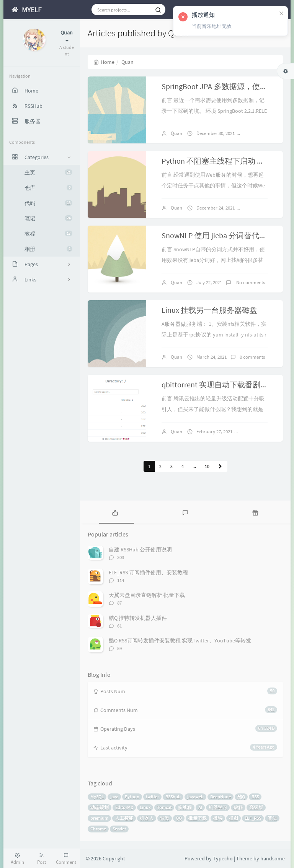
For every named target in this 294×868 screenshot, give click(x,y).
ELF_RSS (253, 818)
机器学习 (218, 807)
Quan (176, 133)
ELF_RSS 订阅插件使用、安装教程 (148, 572)
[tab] (115, 512)
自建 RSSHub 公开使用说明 (140, 549)
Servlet (119, 829)
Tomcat (164, 807)
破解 (238, 807)
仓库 (48, 188)
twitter (152, 797)
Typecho (223, 858)
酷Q (241, 797)
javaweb (195, 797)
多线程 (185, 807)
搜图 (234, 818)
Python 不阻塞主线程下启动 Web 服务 (225, 161)
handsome (273, 858)
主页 (48, 172)
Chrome (98, 829)
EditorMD (124, 807)
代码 (48, 203)
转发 (165, 818)
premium (99, 818)
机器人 (147, 818)
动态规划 (100, 807)
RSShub (173, 797)
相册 (48, 249)
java (114, 797)
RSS (255, 797)
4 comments (258, 432)
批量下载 (198, 818)
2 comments (260, 133)
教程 (48, 234)
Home (104, 62)
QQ (179, 818)
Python (132, 797)
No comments (263, 208)
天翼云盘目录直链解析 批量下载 (147, 595)
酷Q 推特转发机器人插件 (138, 618)
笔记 (48, 218)
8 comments (252, 357)
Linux (145, 807)
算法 (272, 818)
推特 (218, 818)
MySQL (97, 797)
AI (200, 807)
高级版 (256, 807)
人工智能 (124, 818)
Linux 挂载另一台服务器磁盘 (209, 310)
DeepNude (220, 797)
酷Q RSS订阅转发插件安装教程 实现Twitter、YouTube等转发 (180, 640)
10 (207, 466)
